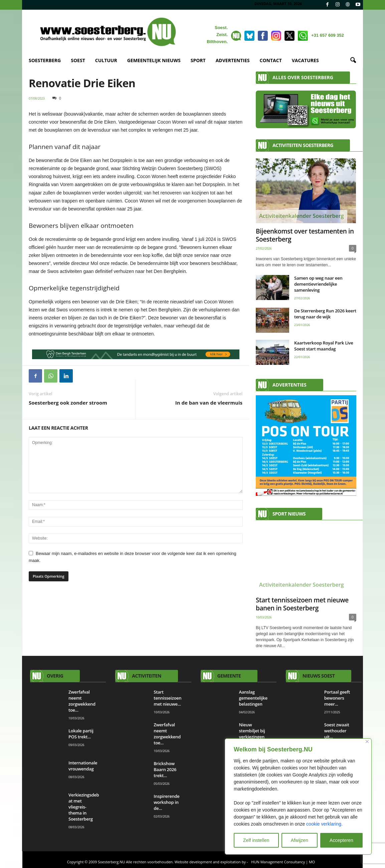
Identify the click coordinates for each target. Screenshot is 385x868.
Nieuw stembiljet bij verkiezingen (252, 731)
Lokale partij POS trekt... (81, 734)
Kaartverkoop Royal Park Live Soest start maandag (324, 346)
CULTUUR (106, 60)
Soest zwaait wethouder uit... (337, 731)
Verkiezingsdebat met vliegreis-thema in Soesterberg (84, 807)
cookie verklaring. (324, 824)
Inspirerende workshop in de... (166, 802)
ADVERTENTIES (233, 60)
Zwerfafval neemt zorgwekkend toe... (82, 701)
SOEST (78, 60)
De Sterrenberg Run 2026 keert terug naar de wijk (325, 314)
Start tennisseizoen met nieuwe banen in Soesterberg (302, 604)
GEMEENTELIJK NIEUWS (154, 60)
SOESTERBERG (45, 60)
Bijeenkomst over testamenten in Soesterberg (305, 235)
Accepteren (341, 840)
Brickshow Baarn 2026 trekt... (165, 769)
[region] (298, 797)
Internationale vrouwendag (83, 766)
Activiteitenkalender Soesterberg (302, 216)
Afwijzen (300, 840)
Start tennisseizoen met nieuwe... (167, 698)
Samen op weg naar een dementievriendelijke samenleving (318, 284)
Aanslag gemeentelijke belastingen (253, 698)
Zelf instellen (256, 840)
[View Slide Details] (136, 354)
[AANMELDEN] (306, 446)
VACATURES (305, 60)
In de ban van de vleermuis (209, 403)
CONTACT (271, 60)
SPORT (198, 60)
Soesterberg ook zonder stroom (68, 403)
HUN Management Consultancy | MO (283, 862)
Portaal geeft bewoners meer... (337, 698)
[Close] (367, 742)
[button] (353, 60)
